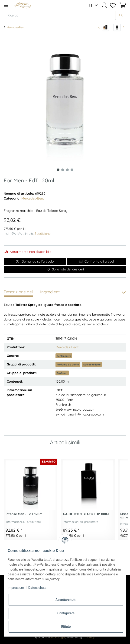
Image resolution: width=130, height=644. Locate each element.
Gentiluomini (64, 356)
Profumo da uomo (68, 365)
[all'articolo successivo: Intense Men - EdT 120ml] (119, 27)
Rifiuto (66, 627)
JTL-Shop (89, 637)
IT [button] (91, 5)
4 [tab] (72, 170)
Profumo (62, 373)
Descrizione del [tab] (18, 292)
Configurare (66, 613)
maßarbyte (58, 637)
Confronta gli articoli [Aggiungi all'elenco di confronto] (96, 261)
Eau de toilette (92, 365)
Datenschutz (37, 588)
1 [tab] (58, 170)
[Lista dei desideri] (113, 5)
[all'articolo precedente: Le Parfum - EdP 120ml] (103, 27)
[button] (104, 5)
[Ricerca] (60, 15)
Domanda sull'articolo (35, 261)
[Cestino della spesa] (122, 5)
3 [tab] (67, 170)
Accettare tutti (66, 600)
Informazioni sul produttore (23, 522)
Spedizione (43, 234)
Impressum (16, 588)
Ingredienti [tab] (50, 292)
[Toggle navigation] (6, 5)
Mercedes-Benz (33, 198)
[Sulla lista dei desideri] (65, 269)
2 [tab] (63, 170)
